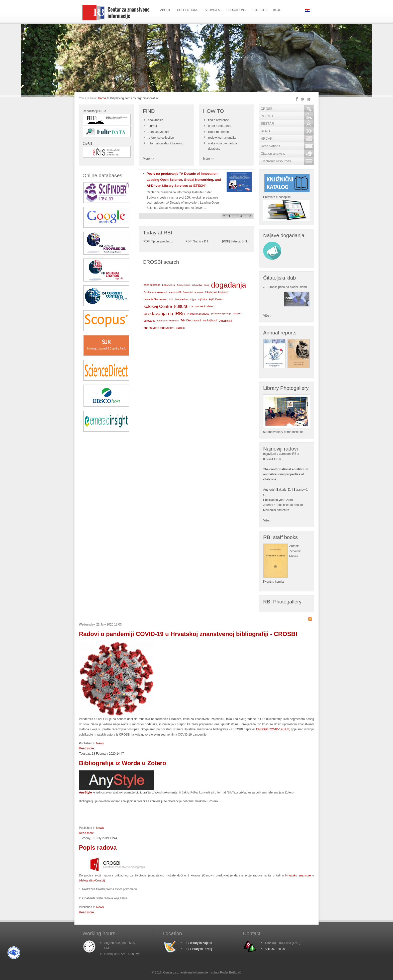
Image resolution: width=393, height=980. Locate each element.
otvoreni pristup (205, 306)
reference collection (161, 138)
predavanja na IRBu (164, 314)
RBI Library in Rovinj (198, 949)
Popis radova (98, 848)
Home (102, 98)
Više (266, 520)
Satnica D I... (202, 241)
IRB (171, 299)
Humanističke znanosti (155, 299)
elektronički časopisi (181, 292)
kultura (181, 306)
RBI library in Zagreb (198, 943)
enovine (199, 292)
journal (152, 126)
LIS (191, 306)
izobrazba (181, 299)
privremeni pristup (221, 314)
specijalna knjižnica (168, 321)
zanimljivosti (210, 321)
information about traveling (166, 143)
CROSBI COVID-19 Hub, (273, 729)
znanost (226, 321)
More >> (149, 159)
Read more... (88, 748)
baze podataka (152, 285)
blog (207, 285)
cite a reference (218, 132)
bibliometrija (169, 285)
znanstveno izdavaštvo (159, 328)
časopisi (181, 328)
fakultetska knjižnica (217, 292)
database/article (159, 132)
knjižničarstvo (216, 299)
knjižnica (202, 299)
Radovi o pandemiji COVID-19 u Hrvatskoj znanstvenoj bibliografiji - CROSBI (188, 634)
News (100, 743)
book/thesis (156, 120)
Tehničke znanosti (191, 321)
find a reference (218, 120)
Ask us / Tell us (275, 949)
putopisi (237, 314)
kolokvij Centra (158, 306)
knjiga (193, 299)
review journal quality (222, 138)
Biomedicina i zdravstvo (190, 285)
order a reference (220, 126)
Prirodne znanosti (198, 314)
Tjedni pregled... (162, 241)
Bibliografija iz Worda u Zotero (123, 763)
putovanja (149, 321)
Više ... (268, 316)
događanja (229, 285)
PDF (147, 241)
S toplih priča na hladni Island (287, 287)
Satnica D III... (240, 241)
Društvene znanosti (155, 292)
